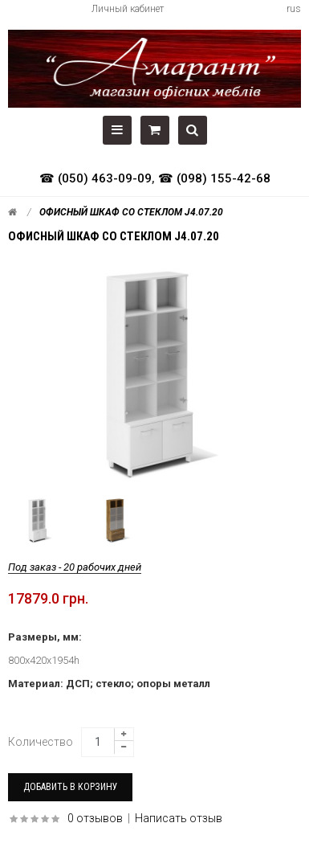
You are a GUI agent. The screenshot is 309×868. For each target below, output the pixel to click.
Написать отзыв (179, 818)
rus (294, 9)
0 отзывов (95, 818)
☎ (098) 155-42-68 (214, 178)
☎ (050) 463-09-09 (96, 178)
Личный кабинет (128, 9)
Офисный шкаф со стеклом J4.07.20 (131, 212)
